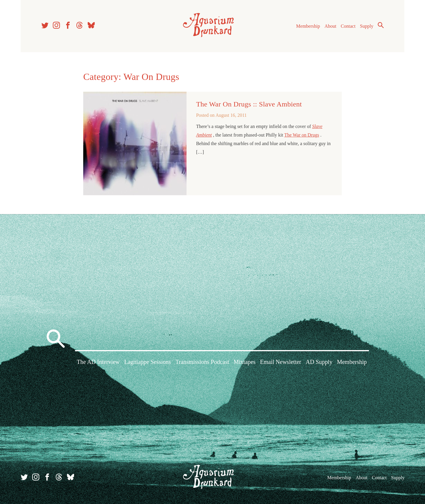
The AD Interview (98, 362)
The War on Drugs (302, 135)
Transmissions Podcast (202, 362)
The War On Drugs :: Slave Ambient (249, 104)
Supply (367, 26)
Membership (308, 26)
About (330, 26)
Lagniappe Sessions (148, 362)
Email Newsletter (281, 362)
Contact (348, 26)
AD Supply (319, 362)
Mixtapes (244, 362)
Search (381, 25)
